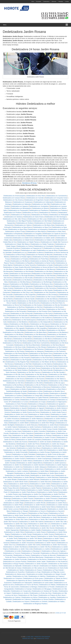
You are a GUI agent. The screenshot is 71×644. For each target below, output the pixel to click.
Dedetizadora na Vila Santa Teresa (29, 368)
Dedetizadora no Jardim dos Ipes (53, 448)
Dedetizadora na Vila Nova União (15, 347)
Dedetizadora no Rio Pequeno (17, 513)
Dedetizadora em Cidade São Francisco (54, 242)
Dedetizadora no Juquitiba (47, 597)
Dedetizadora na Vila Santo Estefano (16, 370)
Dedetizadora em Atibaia (47, 585)
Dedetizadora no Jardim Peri (32, 494)
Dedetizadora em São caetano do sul (35, 568)
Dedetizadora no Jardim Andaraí (39, 414)
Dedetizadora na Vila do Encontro (29, 303)
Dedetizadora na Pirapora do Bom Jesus (52, 595)
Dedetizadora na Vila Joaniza (55, 326)
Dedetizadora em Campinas (13, 578)
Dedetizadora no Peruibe (46, 587)
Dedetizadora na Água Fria (42, 227)
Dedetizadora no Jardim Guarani (14, 459)
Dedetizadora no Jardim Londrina (56, 469)
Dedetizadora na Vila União (58, 381)
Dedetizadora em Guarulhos (15, 572)
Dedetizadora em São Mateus (58, 219)
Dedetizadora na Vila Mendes (19, 324)
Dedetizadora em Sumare (43, 223)
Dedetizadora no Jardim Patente (30, 488)
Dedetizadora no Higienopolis (57, 402)
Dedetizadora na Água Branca (22, 227)
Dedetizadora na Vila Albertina (24, 269)
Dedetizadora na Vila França (43, 314)
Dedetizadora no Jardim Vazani (45, 543)
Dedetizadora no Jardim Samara (57, 505)
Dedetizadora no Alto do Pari (58, 385)
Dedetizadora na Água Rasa (18, 229)
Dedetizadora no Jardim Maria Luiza (42, 475)
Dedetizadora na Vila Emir (34, 307)
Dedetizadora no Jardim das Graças (53, 444)
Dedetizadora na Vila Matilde (19, 284)
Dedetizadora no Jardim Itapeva (56, 465)
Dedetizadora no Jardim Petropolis (15, 496)
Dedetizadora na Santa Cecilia (45, 263)
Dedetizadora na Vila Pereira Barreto (16, 353)
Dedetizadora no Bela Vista (56, 232)
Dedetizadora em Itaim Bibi (41, 204)
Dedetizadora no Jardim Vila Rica (40, 547)
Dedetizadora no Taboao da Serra (55, 578)
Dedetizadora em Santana (13, 217)
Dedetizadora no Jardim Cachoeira (30, 427)
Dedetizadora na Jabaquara (34, 351)
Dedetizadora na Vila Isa (58, 324)
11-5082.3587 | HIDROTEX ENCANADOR (38, 637)
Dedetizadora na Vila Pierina (19, 356)
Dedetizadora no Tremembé (30, 553)
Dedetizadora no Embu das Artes (41, 593)
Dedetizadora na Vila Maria (56, 330)
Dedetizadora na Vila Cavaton (22, 290)
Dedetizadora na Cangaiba (33, 234)
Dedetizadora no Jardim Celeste (45, 433)
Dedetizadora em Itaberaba (22, 204)
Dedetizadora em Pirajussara (21, 215)
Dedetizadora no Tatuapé (20, 511)
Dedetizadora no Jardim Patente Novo (55, 488)
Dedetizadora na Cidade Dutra (23, 238)
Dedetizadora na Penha (40, 257)
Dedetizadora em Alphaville (12, 566)
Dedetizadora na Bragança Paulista (35, 604)
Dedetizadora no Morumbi (49, 553)
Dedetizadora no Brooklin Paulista (15, 393)
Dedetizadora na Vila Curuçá (46, 297)
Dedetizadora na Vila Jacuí (15, 326)
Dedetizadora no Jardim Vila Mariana (15, 547)
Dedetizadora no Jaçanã (18, 408)
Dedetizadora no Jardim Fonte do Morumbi (50, 454)
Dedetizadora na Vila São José (14, 374)
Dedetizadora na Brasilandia (13, 234)
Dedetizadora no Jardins (42, 549)
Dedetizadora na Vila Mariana (58, 332)
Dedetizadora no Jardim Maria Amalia (51, 473)
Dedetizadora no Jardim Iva (13, 467)
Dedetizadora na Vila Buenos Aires (41, 284)
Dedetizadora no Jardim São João (55, 522)
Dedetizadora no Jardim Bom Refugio (42, 423)
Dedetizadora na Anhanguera (38, 229)
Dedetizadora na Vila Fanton (56, 309)
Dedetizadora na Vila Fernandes (16, 311)
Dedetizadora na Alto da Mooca (13, 385)
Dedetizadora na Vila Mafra (37, 330)
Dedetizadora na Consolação (44, 246)
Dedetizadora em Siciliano (25, 223)
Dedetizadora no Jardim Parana (45, 486)
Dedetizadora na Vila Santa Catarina (21, 366)
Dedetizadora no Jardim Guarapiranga (39, 459)
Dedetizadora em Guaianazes (23, 202)
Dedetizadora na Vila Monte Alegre (20, 337)
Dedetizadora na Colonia (25, 246)
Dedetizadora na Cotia (20, 576)
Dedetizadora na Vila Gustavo (32, 305)
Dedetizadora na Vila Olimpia (36, 347)
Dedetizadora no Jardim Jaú (57, 467)
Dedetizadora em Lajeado (59, 549)
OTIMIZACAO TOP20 (42, 638)
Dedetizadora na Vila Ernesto (53, 307)
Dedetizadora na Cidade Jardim (44, 238)
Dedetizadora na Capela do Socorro (55, 234)
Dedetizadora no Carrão (11, 400)
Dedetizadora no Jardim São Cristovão (42, 520)
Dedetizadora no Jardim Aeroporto (16, 410)
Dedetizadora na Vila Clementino (45, 292)
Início (33, 1)
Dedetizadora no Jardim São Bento (29, 517)
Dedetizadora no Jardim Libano (33, 469)
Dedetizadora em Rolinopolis (59, 215)
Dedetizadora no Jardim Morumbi (40, 482)
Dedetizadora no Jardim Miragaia (14, 446)
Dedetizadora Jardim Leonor (13, 469)
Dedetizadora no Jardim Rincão (35, 503)
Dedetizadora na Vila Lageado (14, 328)
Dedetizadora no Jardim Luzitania (17, 471)
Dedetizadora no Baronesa (41, 387)
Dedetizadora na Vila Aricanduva (44, 278)
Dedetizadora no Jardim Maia (39, 471)
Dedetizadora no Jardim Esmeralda (16, 452)
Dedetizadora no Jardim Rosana (35, 505)
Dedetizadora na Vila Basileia (43, 280)
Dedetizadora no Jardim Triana (53, 538)
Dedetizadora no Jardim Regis (14, 503)
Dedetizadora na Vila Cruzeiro (26, 297)
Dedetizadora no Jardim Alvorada (39, 410)
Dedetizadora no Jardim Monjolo (29, 480)
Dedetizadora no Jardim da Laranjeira (29, 440)
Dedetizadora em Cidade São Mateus (17, 244)
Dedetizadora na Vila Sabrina (42, 364)
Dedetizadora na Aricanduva (58, 229)
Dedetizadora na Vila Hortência (57, 562)
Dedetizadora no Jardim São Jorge (15, 524)
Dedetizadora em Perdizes (13, 213)
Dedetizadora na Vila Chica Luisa (23, 292)
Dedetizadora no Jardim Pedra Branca (23, 492)
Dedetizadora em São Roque (28, 595)
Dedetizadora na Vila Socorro (16, 377)
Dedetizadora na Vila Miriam (14, 335)
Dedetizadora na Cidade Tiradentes (42, 244)
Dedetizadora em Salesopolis (22, 583)
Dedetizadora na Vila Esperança (16, 309)
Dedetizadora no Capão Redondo (37, 398)
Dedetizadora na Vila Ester (36, 309)
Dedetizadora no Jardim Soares (35, 532)
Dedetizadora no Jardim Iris (12, 465)
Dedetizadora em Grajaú (38, 402)
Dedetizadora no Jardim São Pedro (52, 526)
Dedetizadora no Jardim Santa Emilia (17, 507)
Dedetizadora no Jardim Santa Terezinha (17, 515)
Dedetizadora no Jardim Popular (23, 499)
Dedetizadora (46, 1)
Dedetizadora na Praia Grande (53, 570)
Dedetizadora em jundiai (35, 574)
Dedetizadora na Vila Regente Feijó (18, 362)
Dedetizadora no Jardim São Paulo (27, 526)
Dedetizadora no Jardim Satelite (30, 530)
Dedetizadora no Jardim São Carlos (16, 520)
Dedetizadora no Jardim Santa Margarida (33, 509)
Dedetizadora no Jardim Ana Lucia (16, 414)
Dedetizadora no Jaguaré (36, 408)
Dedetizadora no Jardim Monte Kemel (53, 480)
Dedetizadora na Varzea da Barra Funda (44, 267)
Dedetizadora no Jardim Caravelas (34, 431)
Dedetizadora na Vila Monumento (44, 337)
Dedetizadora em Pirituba (40, 215)
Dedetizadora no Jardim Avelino (55, 419)
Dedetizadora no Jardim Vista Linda (21, 549)
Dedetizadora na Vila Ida (45, 320)
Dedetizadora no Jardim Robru (13, 505)
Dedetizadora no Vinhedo (39, 602)
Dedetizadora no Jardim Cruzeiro (45, 438)
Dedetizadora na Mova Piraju (16, 255)
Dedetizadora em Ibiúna (29, 597)
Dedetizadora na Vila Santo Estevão (41, 370)
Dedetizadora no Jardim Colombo (21, 438)
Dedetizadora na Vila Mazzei (43, 286)
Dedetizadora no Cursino (20, 402)
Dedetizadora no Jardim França (13, 456)
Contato (67, 1)
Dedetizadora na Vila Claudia (43, 290)
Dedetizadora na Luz (20, 253)
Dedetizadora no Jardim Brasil (48, 425)
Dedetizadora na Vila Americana (20, 274)
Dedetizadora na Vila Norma (12, 343)
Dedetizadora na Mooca (35, 253)
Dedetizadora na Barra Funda (15, 232)
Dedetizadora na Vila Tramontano (14, 381)
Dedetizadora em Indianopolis (44, 202)
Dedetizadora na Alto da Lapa (54, 383)
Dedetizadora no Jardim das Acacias (15, 442)
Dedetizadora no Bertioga (29, 587)
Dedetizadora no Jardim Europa (39, 452)
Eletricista (54, 1)
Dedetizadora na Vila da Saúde (24, 299)
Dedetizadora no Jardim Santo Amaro (43, 515)
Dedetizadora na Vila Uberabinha (37, 381)
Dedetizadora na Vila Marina (20, 261)
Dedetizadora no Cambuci (14, 396)
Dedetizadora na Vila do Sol (12, 305)
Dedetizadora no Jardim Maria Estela (17, 475)
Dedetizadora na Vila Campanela (22, 286)
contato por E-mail (60, 613)
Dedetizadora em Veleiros (23, 225)
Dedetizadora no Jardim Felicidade (24, 454)
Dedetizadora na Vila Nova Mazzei (53, 345)
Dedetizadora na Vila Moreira (23, 339)
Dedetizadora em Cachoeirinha (57, 196)
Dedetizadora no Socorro (37, 511)
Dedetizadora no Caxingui (47, 400)
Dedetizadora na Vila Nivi (57, 341)
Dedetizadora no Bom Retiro (56, 389)
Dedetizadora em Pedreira (58, 210)
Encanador (39, 1)
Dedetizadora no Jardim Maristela (47, 477)
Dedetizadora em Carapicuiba (21, 591)
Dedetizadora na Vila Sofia (36, 377)
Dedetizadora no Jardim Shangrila (53, 530)
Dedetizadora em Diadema (49, 566)
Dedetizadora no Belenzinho (36, 389)
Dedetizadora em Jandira (20, 593)
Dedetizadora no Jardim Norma (18, 484)
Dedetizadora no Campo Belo (33, 396)
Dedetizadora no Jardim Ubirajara (37, 541)
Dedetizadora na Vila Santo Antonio (53, 368)
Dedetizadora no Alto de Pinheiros (36, 385)
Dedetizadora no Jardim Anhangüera (21, 417)
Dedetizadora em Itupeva (21, 602)
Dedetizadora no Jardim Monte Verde (15, 482)
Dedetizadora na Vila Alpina (44, 271)
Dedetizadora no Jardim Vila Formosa (54, 545)
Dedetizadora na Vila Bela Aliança (20, 282)
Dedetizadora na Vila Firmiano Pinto (39, 311)
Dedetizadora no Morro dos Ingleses (54, 551)
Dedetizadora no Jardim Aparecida (46, 417)
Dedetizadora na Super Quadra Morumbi (17, 267)
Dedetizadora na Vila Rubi (23, 364)
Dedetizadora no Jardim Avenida (15, 421)
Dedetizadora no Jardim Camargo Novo (17, 429)
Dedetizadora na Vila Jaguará (34, 326)
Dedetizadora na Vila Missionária (35, 335)
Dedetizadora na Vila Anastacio (42, 274)
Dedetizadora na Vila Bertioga (42, 282)
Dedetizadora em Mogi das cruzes (53, 572)
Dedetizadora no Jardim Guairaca (57, 456)
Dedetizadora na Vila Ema (16, 307)
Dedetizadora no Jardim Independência (29, 463)
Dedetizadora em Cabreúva (22, 599)
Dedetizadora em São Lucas (37, 219)
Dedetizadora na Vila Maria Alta (13, 332)
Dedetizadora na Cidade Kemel (24, 240)
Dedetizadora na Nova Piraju (57, 559)
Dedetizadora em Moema (40, 208)
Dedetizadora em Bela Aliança (36, 232)
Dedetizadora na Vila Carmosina (45, 288)
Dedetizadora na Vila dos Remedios (55, 305)
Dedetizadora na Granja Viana (54, 248)
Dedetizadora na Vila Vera (15, 383)
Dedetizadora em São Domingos (55, 217)
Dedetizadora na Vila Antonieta (46, 276)
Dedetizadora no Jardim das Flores (28, 444)
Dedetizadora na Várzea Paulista (43, 599)
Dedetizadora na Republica (25, 263)
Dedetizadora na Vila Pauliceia (55, 351)
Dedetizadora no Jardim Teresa (47, 536)
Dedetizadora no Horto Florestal (16, 404)
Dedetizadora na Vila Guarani (20, 318)
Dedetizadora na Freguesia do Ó (32, 248)
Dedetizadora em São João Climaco (15, 219)
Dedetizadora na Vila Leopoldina (36, 328)
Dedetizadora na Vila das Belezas (47, 299)
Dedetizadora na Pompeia (20, 259)
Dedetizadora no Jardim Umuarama (22, 543)
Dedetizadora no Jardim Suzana (43, 534)
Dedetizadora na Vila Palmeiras (33, 349)
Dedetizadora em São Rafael (42, 221)
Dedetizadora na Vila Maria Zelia (44, 225)
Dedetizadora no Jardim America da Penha (25, 412)
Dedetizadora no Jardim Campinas (54, 427)
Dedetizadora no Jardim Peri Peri (53, 494)
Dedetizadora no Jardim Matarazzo (32, 419)
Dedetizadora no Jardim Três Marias (30, 538)
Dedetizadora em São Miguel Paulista (19, 221)
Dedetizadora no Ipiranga (28, 406)
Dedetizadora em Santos (16, 570)
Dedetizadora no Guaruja (23, 589)
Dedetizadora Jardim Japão (36, 562)
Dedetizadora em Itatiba (56, 602)
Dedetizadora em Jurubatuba (39, 206)
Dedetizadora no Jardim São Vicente (42, 528)
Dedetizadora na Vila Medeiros (18, 322)
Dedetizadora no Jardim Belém (19, 423)
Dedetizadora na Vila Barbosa (23, 280)
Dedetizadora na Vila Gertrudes (17, 316)
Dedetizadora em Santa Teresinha (25, 265)
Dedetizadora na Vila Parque (15, 351)
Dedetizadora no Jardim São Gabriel (31, 522)
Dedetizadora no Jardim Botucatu (26, 425)
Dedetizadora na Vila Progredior (21, 360)
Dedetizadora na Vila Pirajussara (41, 356)
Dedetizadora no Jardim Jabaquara (35, 467)
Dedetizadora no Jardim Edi (37, 450)
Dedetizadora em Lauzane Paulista (15, 562)
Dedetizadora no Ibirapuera (37, 404)
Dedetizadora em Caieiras (12, 597)
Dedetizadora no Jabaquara (47, 406)
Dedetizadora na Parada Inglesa (21, 257)
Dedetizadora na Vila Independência (41, 322)
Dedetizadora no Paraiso (22, 555)
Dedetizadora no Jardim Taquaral (25, 536)
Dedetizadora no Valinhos (37, 576)
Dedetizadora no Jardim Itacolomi (34, 465)
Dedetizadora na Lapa (28, 250)
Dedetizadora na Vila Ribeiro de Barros (43, 362)
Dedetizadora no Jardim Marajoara (26, 473)
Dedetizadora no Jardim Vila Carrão (28, 545)
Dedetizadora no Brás (35, 391)
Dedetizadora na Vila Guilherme (41, 318)
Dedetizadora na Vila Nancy (18, 341)
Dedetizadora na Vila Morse (43, 339)
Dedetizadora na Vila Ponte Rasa (42, 358)
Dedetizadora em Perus (30, 213)
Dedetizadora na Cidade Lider (45, 240)
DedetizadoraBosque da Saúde (16, 391)
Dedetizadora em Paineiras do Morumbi (40, 255)
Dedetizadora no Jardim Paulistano (38, 490)
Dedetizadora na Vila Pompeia (20, 358)
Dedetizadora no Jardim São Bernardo (54, 517)
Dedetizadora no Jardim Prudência (32, 501)
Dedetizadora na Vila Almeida (24, 271)
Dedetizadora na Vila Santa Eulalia (46, 366)
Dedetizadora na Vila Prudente (43, 360)
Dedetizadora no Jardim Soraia (21, 534)
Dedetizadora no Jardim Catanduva (21, 433)
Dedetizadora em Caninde (35, 198)
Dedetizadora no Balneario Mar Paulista (18, 387)
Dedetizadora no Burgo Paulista (38, 393)
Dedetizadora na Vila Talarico (55, 379)
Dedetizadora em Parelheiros (39, 210)
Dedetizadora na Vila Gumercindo (22, 314)
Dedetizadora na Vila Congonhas (25, 295)
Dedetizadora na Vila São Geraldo (53, 372)
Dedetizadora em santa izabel (43, 583)
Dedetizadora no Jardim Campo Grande (44, 429)
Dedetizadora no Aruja (33, 572)
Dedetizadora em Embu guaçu (33, 578)
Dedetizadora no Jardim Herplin (44, 461)
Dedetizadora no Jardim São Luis (39, 524)
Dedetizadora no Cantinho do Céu (14, 398)
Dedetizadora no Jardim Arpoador (36, 564)
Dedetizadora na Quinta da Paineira (42, 261)
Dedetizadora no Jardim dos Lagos (15, 450)
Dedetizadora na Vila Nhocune (38, 341)
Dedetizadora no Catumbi (29, 400)
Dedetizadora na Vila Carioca (24, 288)
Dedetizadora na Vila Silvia (57, 374)
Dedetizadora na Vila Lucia (57, 328)
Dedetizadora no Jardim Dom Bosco (29, 448)
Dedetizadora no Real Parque (38, 513)
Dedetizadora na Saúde (45, 265)
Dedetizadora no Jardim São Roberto (17, 528)
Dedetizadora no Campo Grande (55, 396)
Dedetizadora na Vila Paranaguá (56, 349)
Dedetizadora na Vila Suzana (35, 379)
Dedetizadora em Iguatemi (56, 404)
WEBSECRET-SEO (28, 638)
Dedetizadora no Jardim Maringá (24, 477)
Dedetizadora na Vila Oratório (57, 347)
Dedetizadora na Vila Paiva (13, 349)
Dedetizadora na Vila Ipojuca (40, 324)
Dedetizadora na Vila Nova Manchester (27, 345)
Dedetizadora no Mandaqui (31, 551)
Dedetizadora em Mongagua (42, 589)
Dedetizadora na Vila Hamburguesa (24, 320)
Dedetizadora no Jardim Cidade (23, 435)
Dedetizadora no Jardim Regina (55, 501)
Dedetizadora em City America (14, 200)
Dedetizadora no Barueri (31, 566)
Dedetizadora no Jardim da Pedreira (54, 440)
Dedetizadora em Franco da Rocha (26, 585)
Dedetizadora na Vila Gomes (38, 316)
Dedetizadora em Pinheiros (48, 213)
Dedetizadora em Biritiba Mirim (43, 581)
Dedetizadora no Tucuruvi (12, 553)
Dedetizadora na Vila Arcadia (23, 278)
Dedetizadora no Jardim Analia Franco (53, 412)
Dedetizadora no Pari (56, 513)
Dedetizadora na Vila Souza (15, 379)
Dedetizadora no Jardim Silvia (14, 532)
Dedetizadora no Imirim (11, 406)
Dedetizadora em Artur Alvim (36, 196)
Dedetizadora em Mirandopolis (21, 208)
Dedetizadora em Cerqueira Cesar (56, 198)
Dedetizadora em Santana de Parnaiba (45, 591)
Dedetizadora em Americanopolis (15, 196)
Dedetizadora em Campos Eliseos (14, 198)
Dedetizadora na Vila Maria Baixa (36, 332)
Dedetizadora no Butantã (58, 393)
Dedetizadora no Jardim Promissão (15, 559)
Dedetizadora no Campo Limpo (55, 557)
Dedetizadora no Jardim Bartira (37, 421)
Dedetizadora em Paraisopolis (18, 210)
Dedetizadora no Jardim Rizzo (57, 503)
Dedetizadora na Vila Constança (47, 295)
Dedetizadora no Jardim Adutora (56, 408)
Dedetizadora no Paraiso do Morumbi (43, 555)
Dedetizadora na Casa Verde (15, 236)
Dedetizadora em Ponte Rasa (39, 259)
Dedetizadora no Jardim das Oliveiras (39, 446)
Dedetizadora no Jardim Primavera (46, 499)
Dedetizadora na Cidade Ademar (37, 236)
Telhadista (61, 1)
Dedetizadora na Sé (60, 265)
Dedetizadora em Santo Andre (58, 568)
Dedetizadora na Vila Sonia (55, 377)
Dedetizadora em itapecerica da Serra (19, 581)
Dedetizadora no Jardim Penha (47, 492)
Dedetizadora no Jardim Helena (22, 461)
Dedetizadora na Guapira (12, 250)
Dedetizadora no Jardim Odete (40, 484)
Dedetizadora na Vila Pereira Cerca (41, 353)
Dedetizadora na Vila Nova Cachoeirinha (36, 343)
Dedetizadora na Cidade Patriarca (29, 242)
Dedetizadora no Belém (18, 389)
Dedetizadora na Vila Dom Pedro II (52, 303)
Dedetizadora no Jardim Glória (35, 456)
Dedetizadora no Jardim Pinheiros (39, 496)
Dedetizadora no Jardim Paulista (15, 490)
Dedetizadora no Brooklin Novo (54, 391)
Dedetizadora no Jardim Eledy (57, 450)
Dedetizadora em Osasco (34, 570)
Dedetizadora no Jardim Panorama (22, 486)
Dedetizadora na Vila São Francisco (29, 372)
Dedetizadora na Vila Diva (47, 301)
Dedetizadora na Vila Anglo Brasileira (22, 276)
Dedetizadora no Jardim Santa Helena (43, 507)
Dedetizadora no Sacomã (55, 511)
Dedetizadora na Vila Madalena (16, 330)
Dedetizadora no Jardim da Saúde (40, 442)
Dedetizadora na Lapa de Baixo (47, 250)
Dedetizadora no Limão (13, 551)
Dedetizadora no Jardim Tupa (15, 541)
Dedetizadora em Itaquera (19, 206)
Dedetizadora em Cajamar (55, 576)
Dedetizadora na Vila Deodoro (27, 301)
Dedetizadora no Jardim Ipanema (54, 463)
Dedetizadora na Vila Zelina (34, 383)
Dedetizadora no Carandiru (59, 398)
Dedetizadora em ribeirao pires (15, 574)
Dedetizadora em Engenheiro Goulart (37, 200)
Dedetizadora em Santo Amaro (33, 217)
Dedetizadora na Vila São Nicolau (36, 374)
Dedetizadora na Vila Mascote (45, 269)
